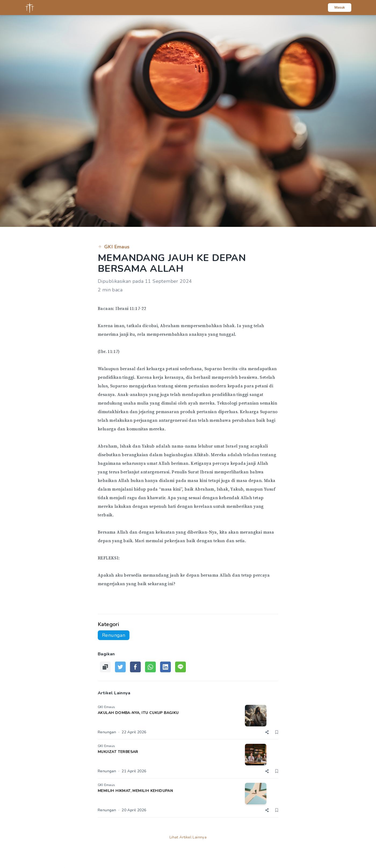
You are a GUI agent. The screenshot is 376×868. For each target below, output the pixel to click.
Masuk (340, 7)
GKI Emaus (114, 247)
